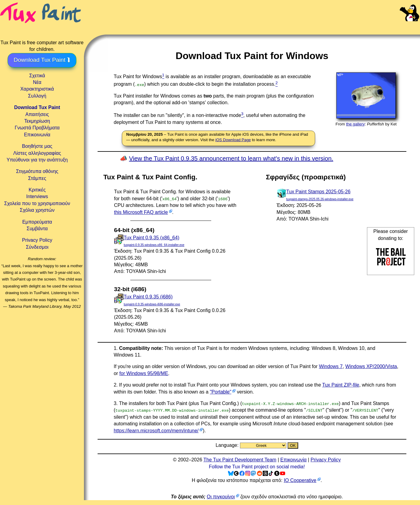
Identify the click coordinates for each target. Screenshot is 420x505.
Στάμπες (37, 178)
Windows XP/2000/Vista (371, 366)
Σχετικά (37, 76)
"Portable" (220, 392)
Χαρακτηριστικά (37, 89)
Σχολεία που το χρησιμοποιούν (37, 203)
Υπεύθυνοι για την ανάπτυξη (37, 160)
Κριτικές (37, 190)
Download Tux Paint (37, 107)
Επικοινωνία (37, 135)
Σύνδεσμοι (37, 247)
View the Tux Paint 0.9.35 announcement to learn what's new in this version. (231, 158)
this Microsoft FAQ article (141, 212)
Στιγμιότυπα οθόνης (37, 171)
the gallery (355, 124)
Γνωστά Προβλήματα (37, 128)
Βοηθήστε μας (37, 146)
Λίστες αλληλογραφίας (37, 153)
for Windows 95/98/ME (144, 373)
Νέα (37, 82)
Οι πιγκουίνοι (221, 497)
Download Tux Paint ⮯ (42, 60)
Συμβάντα (37, 229)
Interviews (37, 196)
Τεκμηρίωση (37, 121)
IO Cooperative (300, 480)
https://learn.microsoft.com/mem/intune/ (156, 431)
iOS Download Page (233, 140)
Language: (228, 445)
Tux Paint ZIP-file (341, 385)
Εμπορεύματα (37, 222)
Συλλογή (37, 96)
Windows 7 (331, 366)
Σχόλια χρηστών (37, 210)
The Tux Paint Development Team (240, 460)
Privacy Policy (37, 240)
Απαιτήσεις (37, 114)
